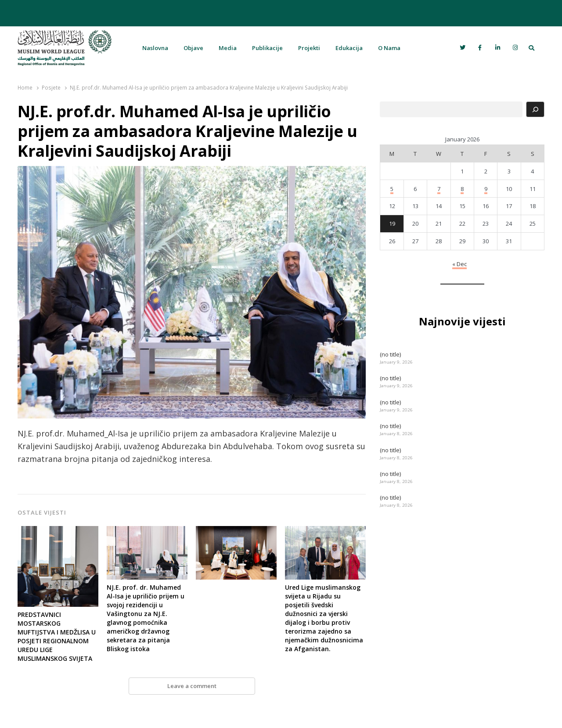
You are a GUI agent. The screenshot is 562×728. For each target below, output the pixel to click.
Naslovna (155, 48)
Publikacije (267, 48)
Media (228, 48)
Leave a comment (192, 686)
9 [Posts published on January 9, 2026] (486, 189)
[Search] (535, 109)
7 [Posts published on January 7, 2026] (439, 189)
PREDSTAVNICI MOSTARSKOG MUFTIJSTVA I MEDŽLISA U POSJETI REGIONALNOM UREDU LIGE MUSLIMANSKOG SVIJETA (57, 636)
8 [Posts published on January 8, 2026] (462, 189)
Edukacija (349, 48)
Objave (193, 48)
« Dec (459, 264)
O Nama (389, 48)
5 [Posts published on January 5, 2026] (392, 189)
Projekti (309, 48)
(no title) (390, 354)
